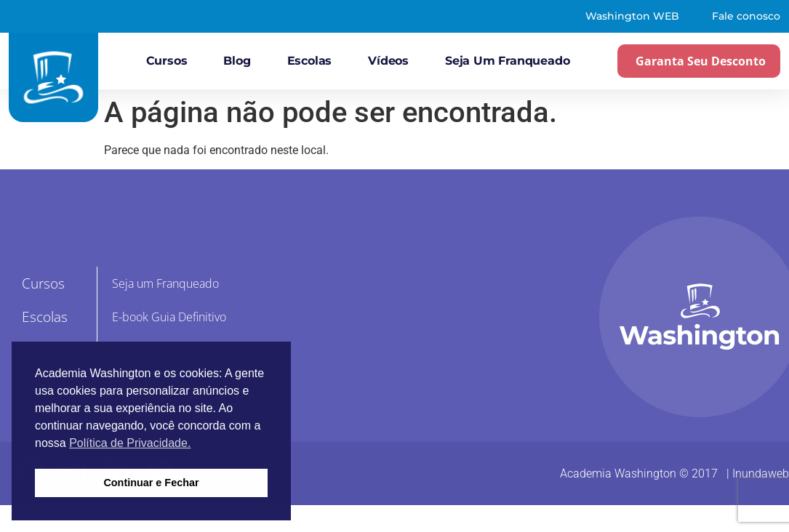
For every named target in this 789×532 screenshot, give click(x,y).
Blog (237, 61)
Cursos (167, 61)
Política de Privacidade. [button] (130, 443)
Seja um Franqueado (507, 61)
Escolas (310, 61)
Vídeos (388, 61)
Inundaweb (761, 473)
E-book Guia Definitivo (169, 317)
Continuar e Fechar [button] (151, 483)
